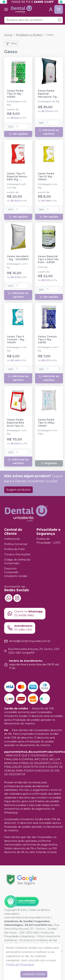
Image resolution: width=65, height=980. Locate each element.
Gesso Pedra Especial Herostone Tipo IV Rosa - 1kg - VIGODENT (48, 94)
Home (8, 35)
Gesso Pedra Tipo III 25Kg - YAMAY (47, 423)
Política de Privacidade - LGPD (48, 541)
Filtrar (11, 44)
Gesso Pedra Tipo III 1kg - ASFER (15, 94)
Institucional (12, 539)
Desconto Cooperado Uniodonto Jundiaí (16, 572)
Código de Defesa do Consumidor (17, 562)
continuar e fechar (34, 974)
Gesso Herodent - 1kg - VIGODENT (18, 258)
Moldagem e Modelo (29, 35)
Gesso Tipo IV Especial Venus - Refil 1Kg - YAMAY (18, 177)
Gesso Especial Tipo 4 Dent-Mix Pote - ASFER (48, 259)
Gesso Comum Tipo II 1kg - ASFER (47, 340)
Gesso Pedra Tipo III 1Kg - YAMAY (46, 177)
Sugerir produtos (18, 490)
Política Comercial (16, 544)
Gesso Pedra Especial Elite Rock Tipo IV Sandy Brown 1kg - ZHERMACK (18, 423)
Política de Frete (14, 549)
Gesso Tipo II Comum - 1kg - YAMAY (16, 340)
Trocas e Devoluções (17, 554)
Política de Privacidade (20, 965)
